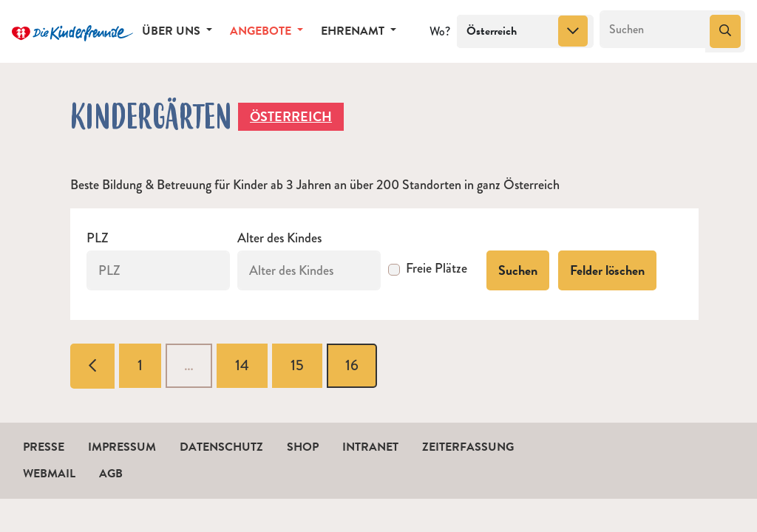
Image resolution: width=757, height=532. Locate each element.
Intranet (370, 447)
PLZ (98, 238)
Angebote (262, 31)
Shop (303, 447)
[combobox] (525, 32)
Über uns (173, 31)
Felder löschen (607, 270)
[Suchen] (653, 30)
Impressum (122, 447)
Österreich (291, 116)
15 (297, 365)
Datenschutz (221, 447)
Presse (44, 447)
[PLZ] (158, 270)
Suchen (518, 270)
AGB (111, 474)
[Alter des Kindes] (309, 270)
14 (242, 365)
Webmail (49, 474)
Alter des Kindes (279, 238)
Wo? (440, 31)
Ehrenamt (354, 31)
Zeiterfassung (468, 447)
